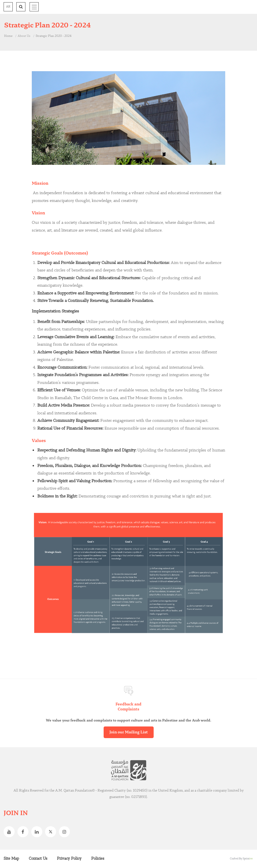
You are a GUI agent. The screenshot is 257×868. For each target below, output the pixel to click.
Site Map (11, 859)
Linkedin (38, 832)
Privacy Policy (69, 859)
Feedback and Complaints (128, 707)
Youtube (11, 832)
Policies (98, 859)
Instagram (66, 832)
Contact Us (38, 859)
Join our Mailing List (129, 732)
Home (8, 36)
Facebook (24, 832)
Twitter (52, 832)
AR (8, 7)
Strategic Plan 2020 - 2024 (53, 36)
